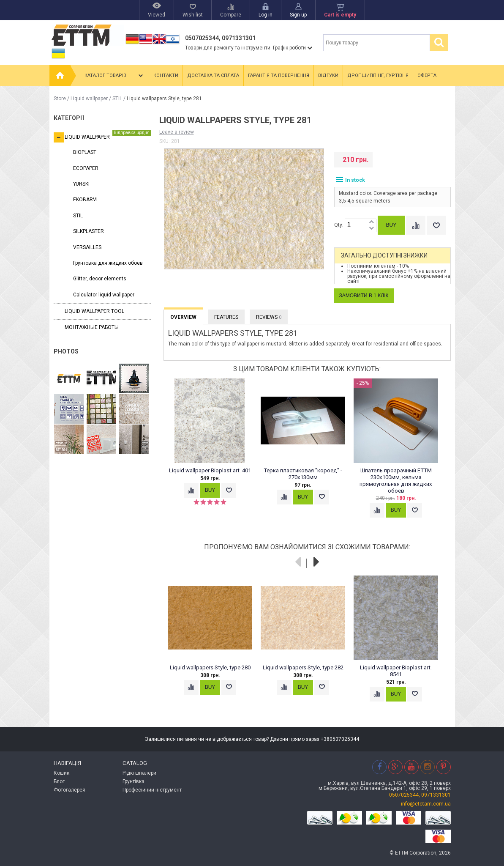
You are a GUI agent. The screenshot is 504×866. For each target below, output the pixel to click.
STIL (117, 99)
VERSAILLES (87, 247)
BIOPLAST (85, 152)
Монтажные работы (92, 327)
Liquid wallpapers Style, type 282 (303, 667)
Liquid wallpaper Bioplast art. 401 (210, 470)
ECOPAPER (86, 168)
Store (60, 99)
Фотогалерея (69, 790)
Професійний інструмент (152, 790)
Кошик (61, 773)
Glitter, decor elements (100, 279)
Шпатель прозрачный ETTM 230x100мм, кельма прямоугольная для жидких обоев (396, 480)
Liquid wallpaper (89, 99)
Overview (183, 317)
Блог (59, 781)
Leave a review (177, 132)
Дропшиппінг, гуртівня (378, 75)
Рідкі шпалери (139, 773)
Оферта (427, 75)
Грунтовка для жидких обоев (108, 263)
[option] (214, 446)
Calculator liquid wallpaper (104, 295)
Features (226, 317)
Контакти (166, 75)
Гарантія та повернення (279, 75)
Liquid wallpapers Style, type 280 (210, 667)
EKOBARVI (85, 200)
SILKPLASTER (89, 231)
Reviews (269, 317)
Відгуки (328, 75)
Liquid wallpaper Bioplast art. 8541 (396, 671)
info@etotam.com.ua (426, 804)
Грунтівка (133, 781)
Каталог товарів (114, 76)
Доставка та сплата (213, 75)
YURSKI (81, 184)
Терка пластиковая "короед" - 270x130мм (303, 474)
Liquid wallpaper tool (94, 311)
